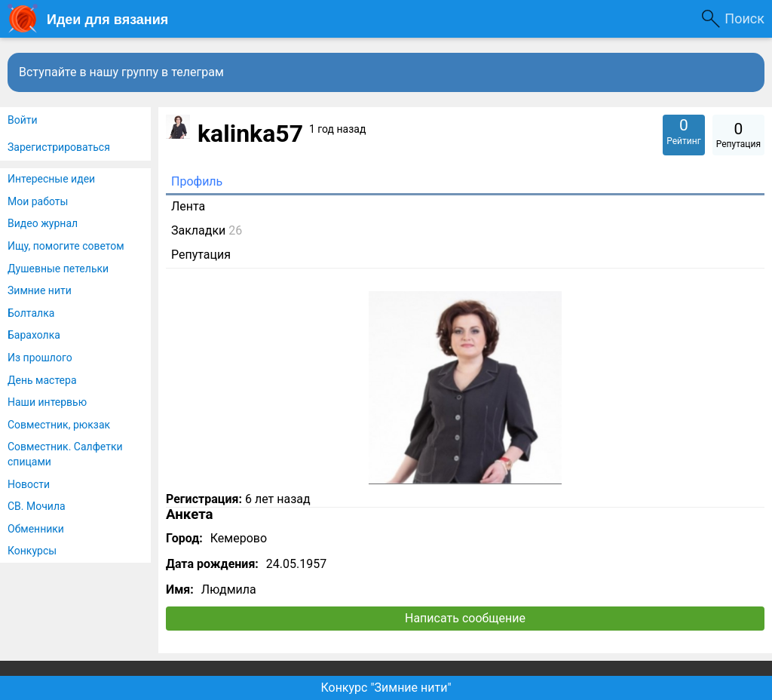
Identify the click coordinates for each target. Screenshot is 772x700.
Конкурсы (32, 551)
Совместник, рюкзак (59, 425)
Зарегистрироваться (59, 147)
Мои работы (38, 201)
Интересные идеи (51, 179)
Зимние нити (40, 290)
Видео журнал (43, 223)
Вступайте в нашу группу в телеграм (121, 72)
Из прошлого (40, 358)
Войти (23, 120)
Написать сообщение (465, 618)
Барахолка (34, 335)
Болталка (31, 313)
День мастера (42, 380)
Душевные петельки (58, 269)
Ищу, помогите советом (66, 246)
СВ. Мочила (37, 506)
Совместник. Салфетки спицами (65, 454)
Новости (29, 484)
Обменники (36, 529)
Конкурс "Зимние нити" (386, 688)
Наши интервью (47, 402)
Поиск (744, 18)
